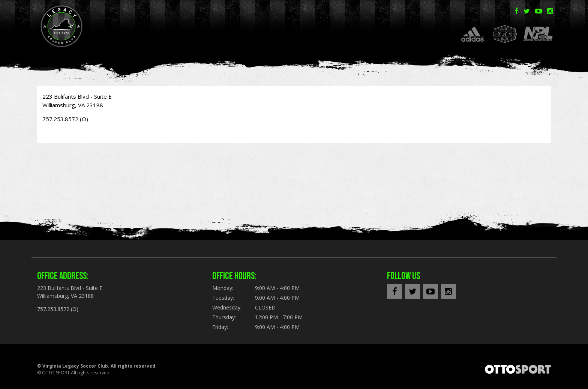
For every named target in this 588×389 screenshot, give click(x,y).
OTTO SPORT (56, 373)
